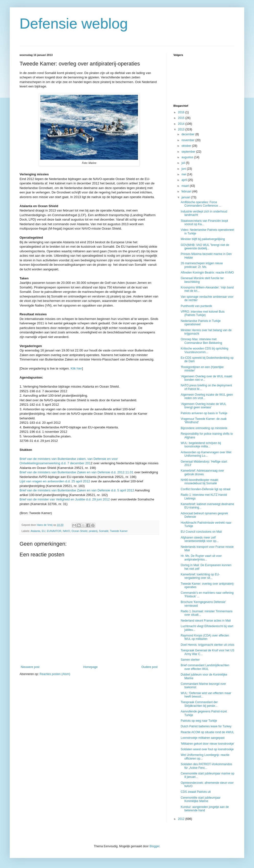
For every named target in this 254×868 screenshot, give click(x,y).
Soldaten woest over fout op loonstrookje (207, 749)
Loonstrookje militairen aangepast (203, 738)
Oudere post (149, 667)
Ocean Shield (79, 531)
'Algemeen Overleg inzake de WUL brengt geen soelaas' (203, 406)
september (189, 152)
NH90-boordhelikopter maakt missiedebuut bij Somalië (199, 482)
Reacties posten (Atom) (55, 674)
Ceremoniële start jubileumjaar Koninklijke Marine (201, 799)
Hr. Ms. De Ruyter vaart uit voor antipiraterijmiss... (201, 558)
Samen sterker (190, 660)
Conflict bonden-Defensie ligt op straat (206, 489)
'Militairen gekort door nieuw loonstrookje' (207, 744)
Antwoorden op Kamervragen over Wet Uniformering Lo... (206, 454)
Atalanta (35, 531)
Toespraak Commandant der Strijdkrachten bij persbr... (199, 704)
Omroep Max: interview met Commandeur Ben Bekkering (201, 341)
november (188, 140)
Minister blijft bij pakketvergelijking (203, 239)
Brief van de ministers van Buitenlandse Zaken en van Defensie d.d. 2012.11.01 (76, 472)
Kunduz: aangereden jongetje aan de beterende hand (205, 809)
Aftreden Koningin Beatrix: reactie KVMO (207, 273)
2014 (182, 124)
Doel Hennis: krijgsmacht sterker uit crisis (207, 645)
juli (184, 163)
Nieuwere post (30, 667)
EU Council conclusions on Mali (201, 532)
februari (187, 191)
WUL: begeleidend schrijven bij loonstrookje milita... (201, 445)
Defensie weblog (74, 24)
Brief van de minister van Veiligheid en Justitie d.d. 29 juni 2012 (65, 499)
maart (186, 186)
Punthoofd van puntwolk (196, 306)
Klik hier (76, 368)
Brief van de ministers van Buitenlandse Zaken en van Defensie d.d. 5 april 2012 (77, 490)
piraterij (93, 531)
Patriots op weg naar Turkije (199, 721)
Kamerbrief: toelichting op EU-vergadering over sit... (200, 576)
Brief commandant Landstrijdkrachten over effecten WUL (205, 667)
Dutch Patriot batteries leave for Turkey (206, 726)
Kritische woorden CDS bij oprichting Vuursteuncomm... (205, 350)
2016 (182, 112)
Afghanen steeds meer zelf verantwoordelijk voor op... (200, 539)
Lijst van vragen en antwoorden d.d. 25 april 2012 (55, 481)
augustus (188, 157)
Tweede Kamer (119, 531)
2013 (182, 129)
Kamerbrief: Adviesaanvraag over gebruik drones (202, 472)
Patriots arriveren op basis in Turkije (204, 413)
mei (184, 174)
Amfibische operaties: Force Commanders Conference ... (201, 204)
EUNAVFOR (54, 531)
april (185, 180)
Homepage (90, 667)
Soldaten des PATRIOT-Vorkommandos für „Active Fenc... (206, 766)
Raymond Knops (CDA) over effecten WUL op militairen (205, 637)
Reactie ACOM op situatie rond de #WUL (207, 732)
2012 (182, 819)
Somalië (104, 531)
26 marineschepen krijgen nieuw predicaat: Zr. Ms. (202, 265)
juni (184, 169)
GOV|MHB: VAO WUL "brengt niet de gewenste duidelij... (205, 247)
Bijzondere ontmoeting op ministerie (204, 428)
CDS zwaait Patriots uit (196, 792)
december (188, 134)
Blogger (154, 846)
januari (186, 197)
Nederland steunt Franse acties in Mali (206, 621)
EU (44, 531)
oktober (187, 146)
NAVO (66, 531)
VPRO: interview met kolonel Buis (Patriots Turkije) (203, 313)
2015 (182, 118)
